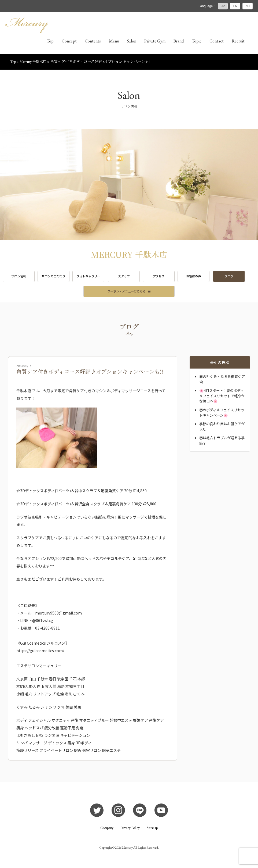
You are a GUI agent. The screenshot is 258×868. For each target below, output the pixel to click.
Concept (69, 42)
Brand (179, 42)
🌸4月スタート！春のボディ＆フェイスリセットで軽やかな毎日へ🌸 (222, 397)
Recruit (238, 42)
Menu (114, 42)
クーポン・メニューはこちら (126, 293)
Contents (93, 42)
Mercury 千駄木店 (34, 62)
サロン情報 (19, 277)
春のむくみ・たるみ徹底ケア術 (222, 381)
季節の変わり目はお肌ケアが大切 (222, 428)
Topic (197, 42)
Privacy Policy (130, 830)
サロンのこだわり (56, 277)
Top (50, 42)
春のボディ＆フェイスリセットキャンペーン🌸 (222, 414)
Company (107, 830)
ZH (248, 6)
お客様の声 (202, 277)
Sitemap (153, 830)
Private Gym (155, 42)
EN (235, 6)
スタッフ (129, 277)
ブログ (239, 277)
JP (223, 6)
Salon (132, 42)
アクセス (165, 277)
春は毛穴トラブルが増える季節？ (222, 442)
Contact (217, 42)
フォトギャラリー (92, 277)
